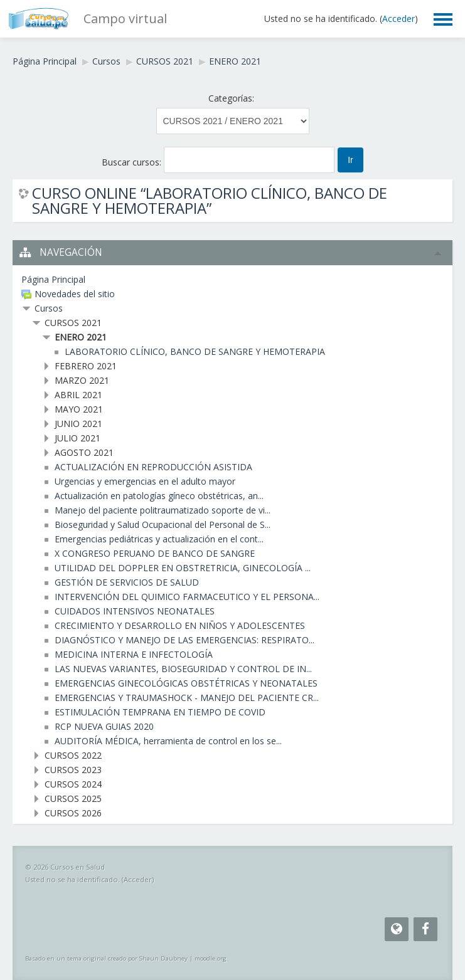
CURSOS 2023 (73, 770)
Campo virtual (125, 18)
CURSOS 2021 (165, 61)
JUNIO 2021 (78, 424)
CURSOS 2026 (73, 813)
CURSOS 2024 (73, 784)
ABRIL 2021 (78, 395)
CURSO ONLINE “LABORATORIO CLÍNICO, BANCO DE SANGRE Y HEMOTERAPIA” (210, 201)
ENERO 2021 (235, 61)
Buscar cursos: (133, 162)
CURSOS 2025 (73, 798)
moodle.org (211, 958)
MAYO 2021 (79, 409)
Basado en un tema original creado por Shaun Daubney (106, 958)
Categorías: (231, 98)
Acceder (398, 18)
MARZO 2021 (82, 380)
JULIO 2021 (77, 438)
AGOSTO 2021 (84, 452)
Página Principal (45, 61)
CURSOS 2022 (73, 755)
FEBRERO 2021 (86, 366)
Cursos (106, 61)
